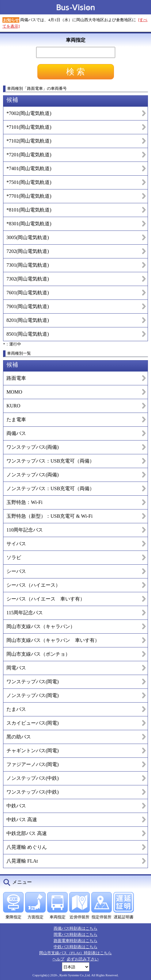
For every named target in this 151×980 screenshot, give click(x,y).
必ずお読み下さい (83, 959)
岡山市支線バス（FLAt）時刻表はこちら (75, 953)
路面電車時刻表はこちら (75, 941)
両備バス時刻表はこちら (75, 928)
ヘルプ (58, 959)
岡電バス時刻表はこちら (75, 934)
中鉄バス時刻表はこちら (75, 947)
